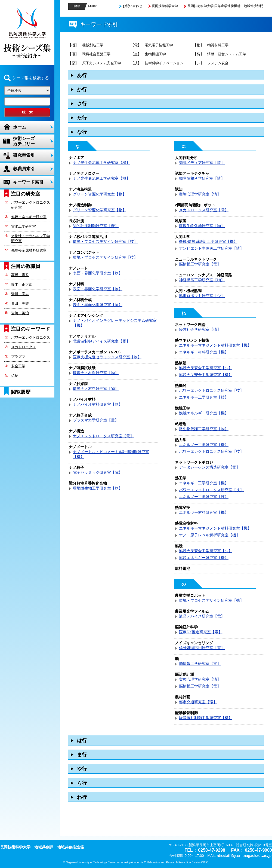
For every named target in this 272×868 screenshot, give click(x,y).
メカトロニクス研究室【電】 (204, 210)
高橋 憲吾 (20, 275)
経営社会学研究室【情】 (200, 329)
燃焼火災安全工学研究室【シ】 (206, 368)
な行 (82, 132)
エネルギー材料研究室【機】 (204, 352)
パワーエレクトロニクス (31, 337)
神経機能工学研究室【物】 (202, 280)
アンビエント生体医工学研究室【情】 (211, 248)
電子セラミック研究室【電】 (98, 472)
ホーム (20, 127)
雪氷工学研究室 (24, 226)
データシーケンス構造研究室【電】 (209, 467)
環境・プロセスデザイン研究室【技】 (105, 242)
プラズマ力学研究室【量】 (96, 420)
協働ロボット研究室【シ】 (202, 296)
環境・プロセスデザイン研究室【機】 (211, 600)
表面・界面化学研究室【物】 (98, 273)
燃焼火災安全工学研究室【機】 (206, 375)
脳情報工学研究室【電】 (200, 264)
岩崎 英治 (20, 313)
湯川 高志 (20, 294)
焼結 (15, 376)
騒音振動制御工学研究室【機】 (206, 718)
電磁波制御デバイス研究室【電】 (101, 341)
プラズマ (18, 357)
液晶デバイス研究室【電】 (202, 616)
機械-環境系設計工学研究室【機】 (208, 242)
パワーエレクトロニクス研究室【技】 (211, 390)
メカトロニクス (24, 347)
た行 (82, 118)
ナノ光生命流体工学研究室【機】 (101, 163)
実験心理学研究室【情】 (200, 194)
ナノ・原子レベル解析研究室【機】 (209, 535)
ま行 (82, 755)
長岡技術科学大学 (165, 6)
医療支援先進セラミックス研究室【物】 (107, 357)
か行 (82, 90)
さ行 (82, 104)
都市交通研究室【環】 (198, 702)
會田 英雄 (20, 303)
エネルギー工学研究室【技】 (204, 397)
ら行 (82, 783)
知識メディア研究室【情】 (202, 163)
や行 (82, 769)
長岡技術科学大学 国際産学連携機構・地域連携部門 (225, 6)
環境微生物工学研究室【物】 (98, 488)
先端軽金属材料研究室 (29, 250)
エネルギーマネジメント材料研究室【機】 (215, 345)
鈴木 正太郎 (22, 284)
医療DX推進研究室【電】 (201, 632)
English (93, 6)
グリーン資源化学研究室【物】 (100, 194)
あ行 (82, 75)
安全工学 (18, 366)
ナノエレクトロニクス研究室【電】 (103, 436)
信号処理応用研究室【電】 (202, 648)
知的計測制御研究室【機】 (96, 226)
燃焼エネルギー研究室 (29, 217)
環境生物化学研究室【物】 (202, 226)
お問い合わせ (132, 6)
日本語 (76, 6)
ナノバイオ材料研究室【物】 (98, 404)
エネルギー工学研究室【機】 (204, 445)
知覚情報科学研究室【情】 (202, 178)
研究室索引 (24, 155)
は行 (82, 741)
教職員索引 (24, 169)
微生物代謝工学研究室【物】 (204, 429)
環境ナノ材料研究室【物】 (96, 373)
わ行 (82, 797)
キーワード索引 (28, 182)
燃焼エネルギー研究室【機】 (204, 413)
